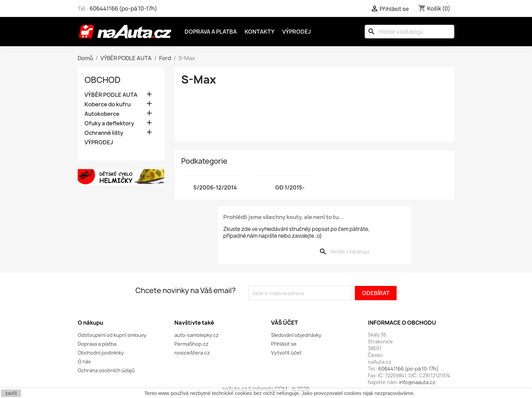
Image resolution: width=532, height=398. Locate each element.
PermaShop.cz (191, 344)
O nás (84, 361)
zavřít (11, 393)
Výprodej (297, 32)
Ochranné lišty (104, 133)
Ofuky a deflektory (109, 123)
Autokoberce (102, 114)
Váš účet (284, 323)
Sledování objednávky (296, 335)
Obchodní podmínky (101, 353)
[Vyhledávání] (410, 32)
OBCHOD (102, 80)
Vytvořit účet (286, 353)
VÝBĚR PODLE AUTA (111, 95)
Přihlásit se (284, 344)
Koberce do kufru (108, 104)
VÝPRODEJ (99, 142)
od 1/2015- (290, 187)
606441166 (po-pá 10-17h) (123, 8)
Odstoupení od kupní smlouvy (112, 335)
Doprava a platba (211, 32)
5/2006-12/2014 (215, 187)
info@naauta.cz (417, 382)
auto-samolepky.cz (196, 335)
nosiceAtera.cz (192, 353)
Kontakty (260, 32)
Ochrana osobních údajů (106, 370)
